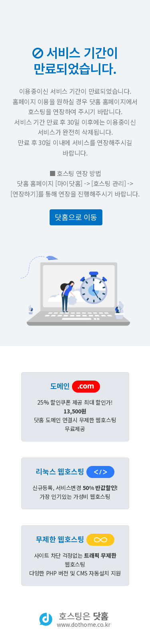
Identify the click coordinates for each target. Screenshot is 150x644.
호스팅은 (83, 619)
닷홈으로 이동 (76, 217)
